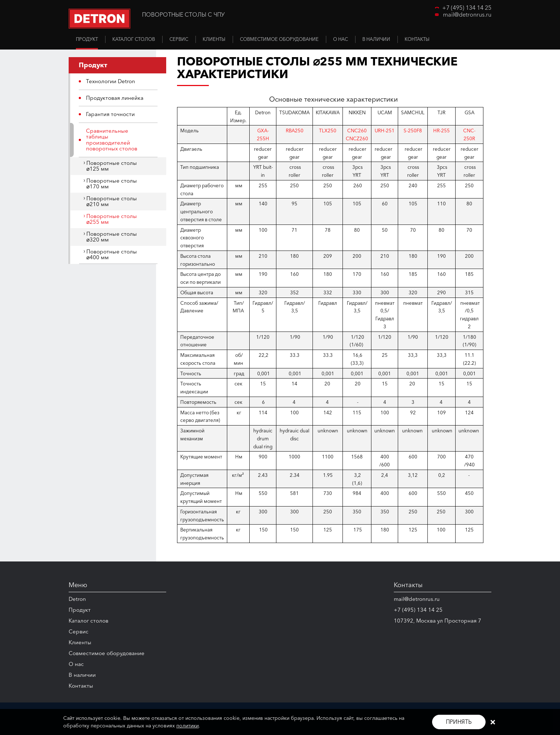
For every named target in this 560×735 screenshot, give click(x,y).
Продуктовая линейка (115, 98)
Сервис (79, 631)
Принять (459, 722)
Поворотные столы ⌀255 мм (112, 219)
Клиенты (80, 642)
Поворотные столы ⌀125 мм (112, 166)
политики (188, 726)
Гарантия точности (110, 114)
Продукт (80, 610)
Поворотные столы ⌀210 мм (112, 201)
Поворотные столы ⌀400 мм (112, 255)
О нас (76, 664)
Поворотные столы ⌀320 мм (112, 237)
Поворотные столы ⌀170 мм (112, 184)
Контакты (81, 686)
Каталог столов (89, 621)
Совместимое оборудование (107, 653)
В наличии (82, 675)
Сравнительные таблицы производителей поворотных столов (112, 140)
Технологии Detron (111, 81)
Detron (77, 599)
